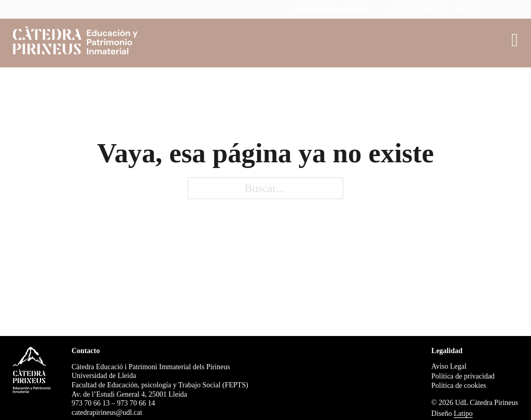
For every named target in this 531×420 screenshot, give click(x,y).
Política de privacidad (463, 376)
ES (460, 9)
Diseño (452, 414)
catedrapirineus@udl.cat (331, 9)
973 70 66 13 (91, 403)
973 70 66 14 (136, 403)
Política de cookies (459, 386)
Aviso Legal (449, 366)
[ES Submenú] (473, 9)
